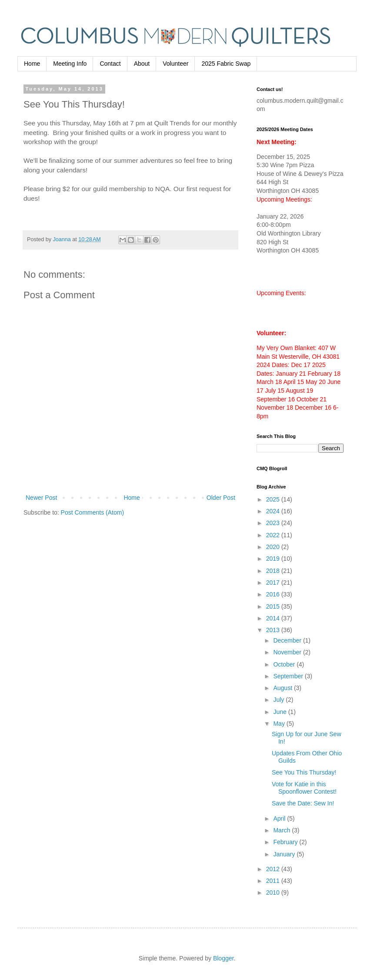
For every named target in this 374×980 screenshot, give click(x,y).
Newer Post (41, 498)
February (286, 842)
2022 (274, 535)
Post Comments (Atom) (92, 512)
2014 (274, 618)
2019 (274, 559)
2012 (274, 869)
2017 (274, 583)
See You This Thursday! (304, 772)
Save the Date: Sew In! (303, 803)
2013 (274, 630)
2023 (274, 523)
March (282, 830)
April (280, 818)
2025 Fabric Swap (226, 64)
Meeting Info (70, 64)
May (280, 724)
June (280, 712)
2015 (274, 606)
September (289, 676)
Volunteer (175, 64)
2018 (274, 571)
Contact (110, 64)
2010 (274, 892)
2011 (274, 881)
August (283, 688)
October (285, 664)
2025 (274, 499)
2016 (274, 594)
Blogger (223, 958)
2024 (274, 511)
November (288, 652)
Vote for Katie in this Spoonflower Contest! (304, 788)
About (142, 64)
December (288, 640)
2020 (274, 547)
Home (32, 64)
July (279, 700)
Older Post (221, 498)
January (285, 854)
